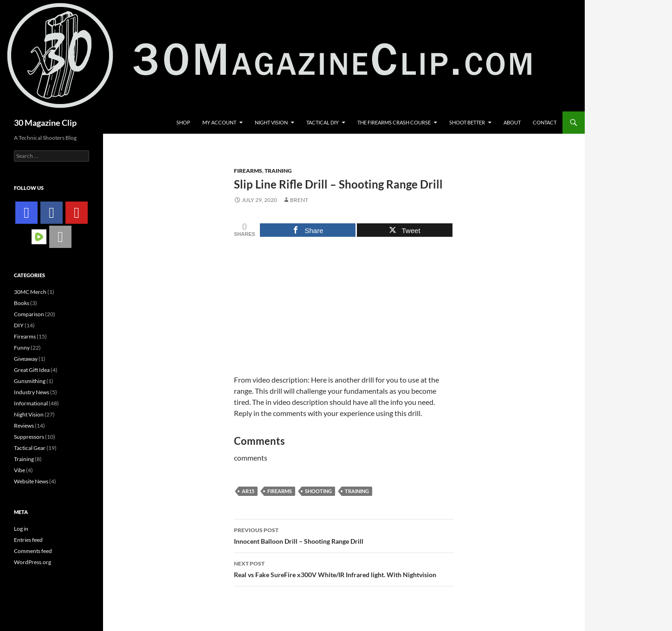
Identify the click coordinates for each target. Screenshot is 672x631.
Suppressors (29, 437)
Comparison (29, 314)
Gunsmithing (30, 381)
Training (278, 171)
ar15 (248, 491)
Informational (31, 403)
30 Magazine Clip (45, 123)
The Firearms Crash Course (394, 122)
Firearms (248, 171)
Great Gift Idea (32, 370)
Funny (22, 348)
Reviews (24, 426)
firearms (280, 491)
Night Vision (271, 122)
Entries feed (28, 540)
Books (22, 303)
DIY (19, 325)
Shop (183, 122)
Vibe (19, 470)
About (512, 122)
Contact (545, 122)
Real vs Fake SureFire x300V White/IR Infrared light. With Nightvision (344, 568)
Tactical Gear (30, 448)
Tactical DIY (323, 122)
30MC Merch (30, 292)
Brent (299, 200)
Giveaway (26, 359)
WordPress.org (32, 562)
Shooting (318, 491)
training (357, 491)
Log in (21, 529)
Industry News (32, 392)
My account (219, 122)
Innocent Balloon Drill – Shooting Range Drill (344, 535)
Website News (31, 481)
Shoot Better (467, 122)
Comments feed (33, 551)
